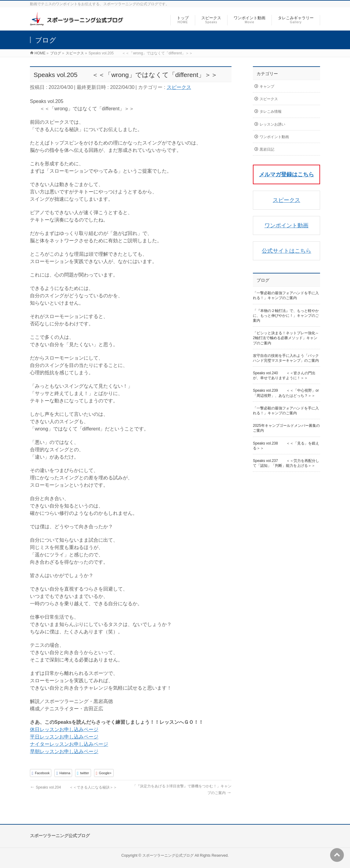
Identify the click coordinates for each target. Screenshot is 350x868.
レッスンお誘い (272, 124)
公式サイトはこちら (286, 251)
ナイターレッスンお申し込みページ (69, 744)
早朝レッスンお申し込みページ (64, 751)
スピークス (179, 87)
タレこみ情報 (271, 112)
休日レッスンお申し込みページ (64, 729)
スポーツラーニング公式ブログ (168, 855)
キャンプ (267, 86)
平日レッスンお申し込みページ (64, 737)
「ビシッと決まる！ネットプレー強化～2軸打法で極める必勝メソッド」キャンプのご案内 (286, 338)
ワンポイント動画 (274, 137)
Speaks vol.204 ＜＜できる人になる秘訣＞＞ (73, 787)
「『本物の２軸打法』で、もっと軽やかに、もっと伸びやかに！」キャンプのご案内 (286, 316)
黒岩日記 (267, 149)
